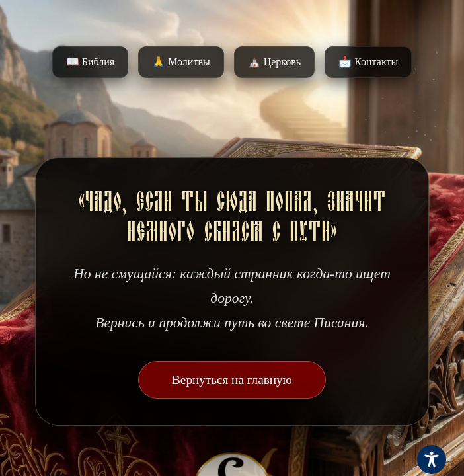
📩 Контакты (368, 62)
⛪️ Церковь (274, 62)
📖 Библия (90, 62)
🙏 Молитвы (181, 62)
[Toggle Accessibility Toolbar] (432, 459)
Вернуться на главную (232, 380)
